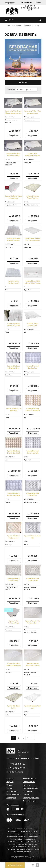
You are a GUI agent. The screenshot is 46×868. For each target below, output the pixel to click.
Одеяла (19, 26)
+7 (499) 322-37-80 (16, 764)
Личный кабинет (26, 2)
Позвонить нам (15, 865)
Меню (9, 20)
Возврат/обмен (29, 782)
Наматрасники (12, 791)
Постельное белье (13, 795)
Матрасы (10, 782)
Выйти (38, 2)
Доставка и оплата (30, 779)
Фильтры (23, 83)
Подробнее (13, 136)
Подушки (10, 785)
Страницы (10, 3)
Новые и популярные (27, 90)
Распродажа (11, 798)
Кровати (10, 779)
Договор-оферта (30, 801)
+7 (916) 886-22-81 (16, 768)
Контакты (27, 785)
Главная (10, 26)
